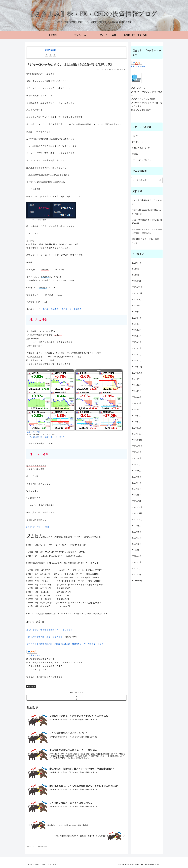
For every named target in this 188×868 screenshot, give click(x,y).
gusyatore (51, 50)
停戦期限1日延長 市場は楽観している (146, 241)
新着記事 (31, 687)
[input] (147, 180)
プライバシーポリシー (142, 160)
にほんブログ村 (33, 655)
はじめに (136, 136)
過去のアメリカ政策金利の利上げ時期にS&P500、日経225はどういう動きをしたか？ (65, 644)
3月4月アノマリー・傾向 (37, 527)
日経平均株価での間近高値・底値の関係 (44, 637)
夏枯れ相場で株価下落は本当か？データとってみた (49, 630)
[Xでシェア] (77, 698)
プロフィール (138, 142)
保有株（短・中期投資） (72, 309)
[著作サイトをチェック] (47, 55)
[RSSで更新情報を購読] (55, 55)
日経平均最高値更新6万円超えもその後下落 (146, 212)
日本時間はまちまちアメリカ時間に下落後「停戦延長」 (147, 231)
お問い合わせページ (141, 148)
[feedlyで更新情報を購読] (51, 55)
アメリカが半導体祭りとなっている (147, 202)
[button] (160, 180)
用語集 (135, 154)
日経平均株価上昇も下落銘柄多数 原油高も (147, 221)
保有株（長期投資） (51, 309)
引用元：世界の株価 (33, 432)
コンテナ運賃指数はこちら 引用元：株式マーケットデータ (46, 437)
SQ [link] (47, 74)
